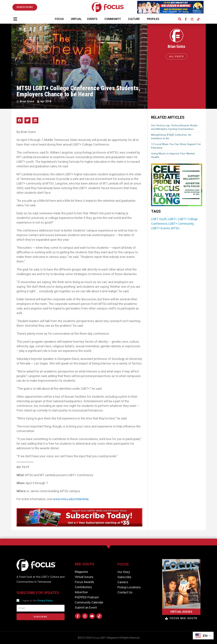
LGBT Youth (159, 219)
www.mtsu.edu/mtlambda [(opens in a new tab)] (71, 499)
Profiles (154, 19)
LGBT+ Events (160, 228)
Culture (135, 19)
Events (93, 19)
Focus (60, 19)
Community (114, 19)
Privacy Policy (45, 601)
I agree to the (37, 601)
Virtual (76, 19)
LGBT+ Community (181, 224)
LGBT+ (172, 219)
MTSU (175, 228)
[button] (180, 19)
